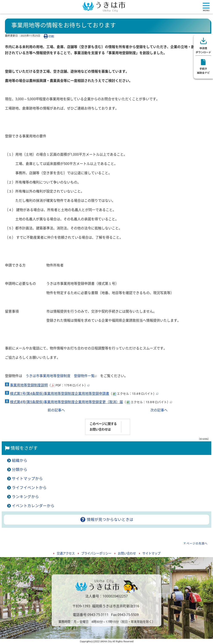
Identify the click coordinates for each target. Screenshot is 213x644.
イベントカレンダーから (33, 506)
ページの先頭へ (197, 543)
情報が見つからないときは (106, 520)
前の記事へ (56, 410)
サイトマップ (151, 554)
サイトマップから (27, 479)
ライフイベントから (29, 488)
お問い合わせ (127, 554)
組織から (20, 461)
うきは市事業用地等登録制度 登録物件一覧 (61, 376)
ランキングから (25, 497)
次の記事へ (159, 410)
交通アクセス (66, 554)
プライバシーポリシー (96, 554)
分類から (20, 470)
